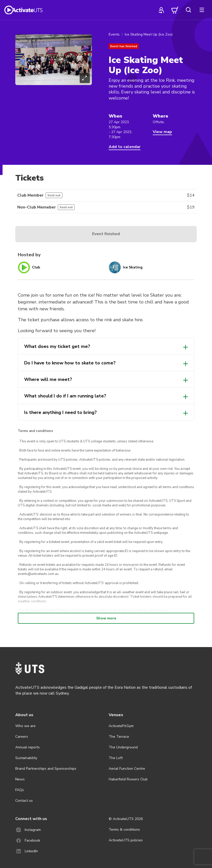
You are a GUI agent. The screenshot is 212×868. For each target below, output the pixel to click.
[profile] (161, 10)
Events (114, 34)
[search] (188, 10)
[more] (202, 10)
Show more (106, 618)
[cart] (175, 10)
